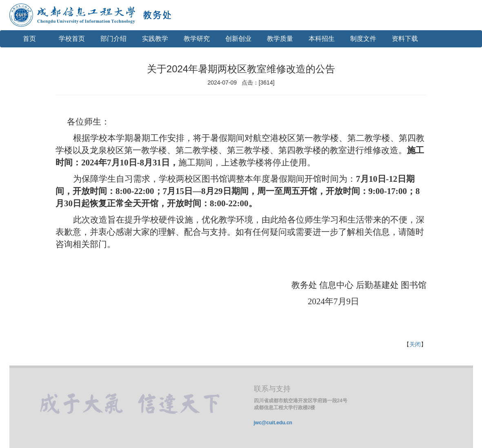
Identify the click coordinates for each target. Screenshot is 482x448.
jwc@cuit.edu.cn (273, 423)
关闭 (415, 344)
